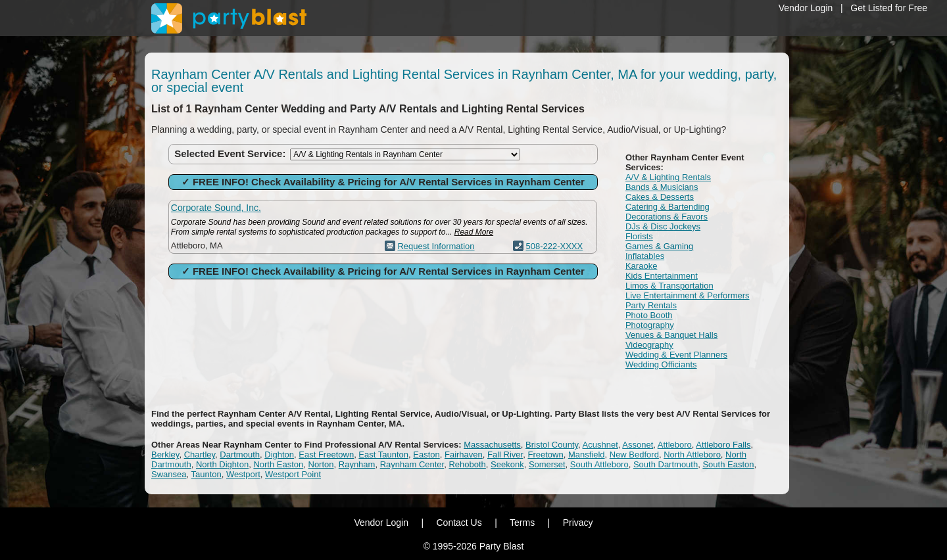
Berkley (165, 455)
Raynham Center (412, 464)
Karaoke (641, 266)
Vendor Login (806, 8)
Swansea (169, 474)
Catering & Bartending (668, 207)
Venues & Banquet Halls (671, 335)
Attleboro (675, 445)
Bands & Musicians (662, 187)
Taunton (206, 474)
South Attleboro (599, 464)
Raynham (357, 464)
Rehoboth (467, 464)
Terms (522, 523)
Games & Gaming (659, 246)
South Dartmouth (666, 464)
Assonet (638, 445)
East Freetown (326, 455)
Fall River (505, 455)
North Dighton (222, 464)
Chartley (200, 455)
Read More (474, 232)
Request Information (436, 246)
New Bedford (634, 455)
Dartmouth (240, 455)
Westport (243, 474)
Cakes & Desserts (660, 197)
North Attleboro (692, 455)
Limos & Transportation (669, 286)
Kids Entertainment (662, 276)
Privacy (578, 523)
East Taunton (383, 455)
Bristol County (552, 445)
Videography (649, 345)
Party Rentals (651, 305)
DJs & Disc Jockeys (663, 226)
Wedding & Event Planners (676, 355)
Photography (650, 325)
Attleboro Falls (723, 445)
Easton (426, 455)
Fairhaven (464, 455)
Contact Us (459, 523)
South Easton (728, 464)
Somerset (547, 464)
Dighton (279, 455)
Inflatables (645, 256)
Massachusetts (492, 445)
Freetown (545, 455)
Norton (321, 464)
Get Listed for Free (889, 8)
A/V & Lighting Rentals (668, 177)
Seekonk (507, 464)
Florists (639, 236)
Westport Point (293, 474)
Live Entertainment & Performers (688, 295)
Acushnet (600, 445)
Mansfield (587, 455)
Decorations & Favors (667, 217)
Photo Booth (649, 315)
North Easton (278, 464)
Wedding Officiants (661, 364)
